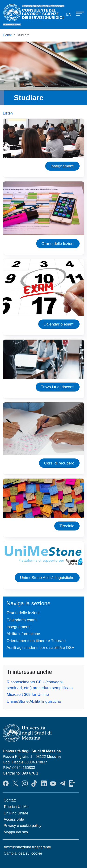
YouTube (53, 783)
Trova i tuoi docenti (58, 387)
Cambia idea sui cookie (23, 853)
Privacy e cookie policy (23, 826)
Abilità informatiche (23, 634)
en (69, 14)
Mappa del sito (16, 832)
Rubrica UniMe (16, 807)
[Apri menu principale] (78, 14)
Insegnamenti (63, 166)
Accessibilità (14, 819)
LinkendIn (44, 783)
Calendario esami (59, 324)
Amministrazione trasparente (27, 847)
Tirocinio (67, 526)
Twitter (15, 783)
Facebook (6, 783)
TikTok (34, 783)
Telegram (63, 783)
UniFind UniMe (16, 813)
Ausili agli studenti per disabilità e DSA (40, 648)
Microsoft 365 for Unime (28, 694)
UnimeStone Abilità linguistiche (47, 578)
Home (7, 35)
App (72, 783)
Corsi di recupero (59, 463)
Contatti (10, 800)
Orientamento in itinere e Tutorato (36, 641)
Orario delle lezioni (58, 244)
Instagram (25, 783)
